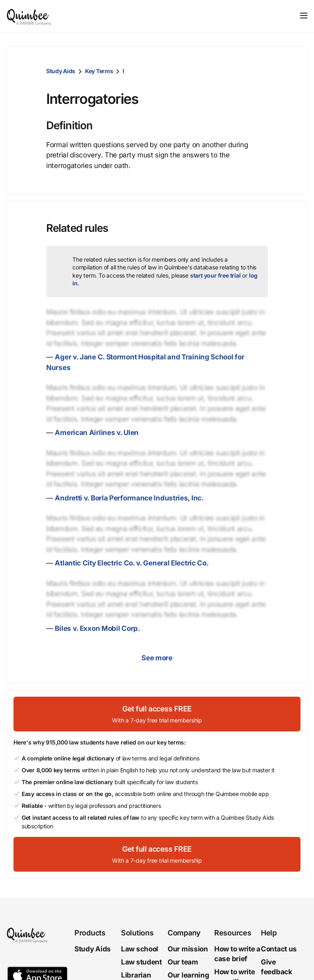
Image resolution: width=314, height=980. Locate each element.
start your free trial (215, 275)
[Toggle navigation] (304, 16)
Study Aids (61, 71)
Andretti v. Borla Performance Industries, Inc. (129, 498)
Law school (140, 949)
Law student (141, 962)
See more (157, 658)
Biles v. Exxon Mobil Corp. (97, 628)
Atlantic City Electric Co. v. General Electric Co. (132, 563)
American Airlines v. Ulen (97, 433)
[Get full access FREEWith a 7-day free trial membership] (157, 714)
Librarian (136, 975)
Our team (183, 962)
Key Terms (99, 71)
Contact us (279, 949)
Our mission (188, 949)
